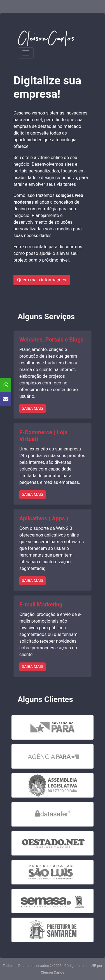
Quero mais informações (42, 280)
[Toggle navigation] (26, 53)
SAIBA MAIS (32, 408)
